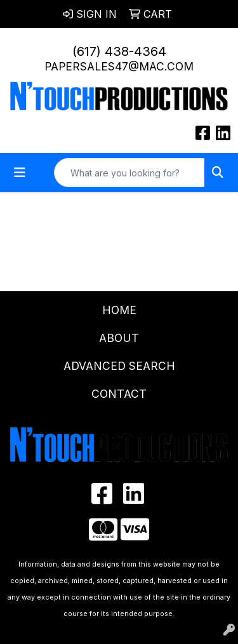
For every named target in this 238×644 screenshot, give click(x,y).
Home (119, 310)
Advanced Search (119, 366)
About (119, 338)
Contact (119, 394)
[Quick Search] (129, 173)
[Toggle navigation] (20, 173)
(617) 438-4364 (119, 51)
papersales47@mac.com (119, 66)
